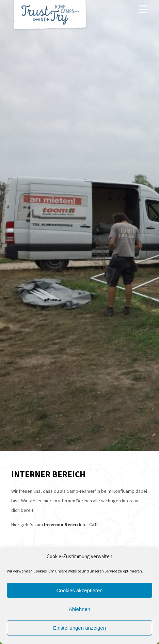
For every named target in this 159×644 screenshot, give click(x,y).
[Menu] (143, 9)
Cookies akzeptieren (80, 590)
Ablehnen (79, 609)
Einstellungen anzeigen (79, 628)
